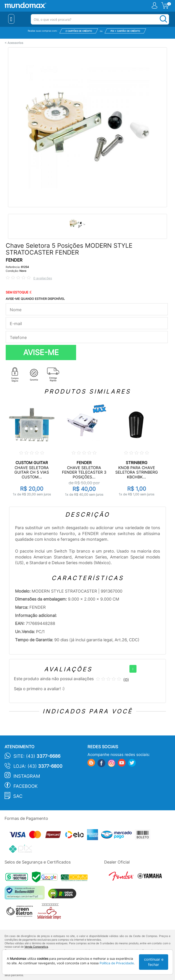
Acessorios (15, 43)
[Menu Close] (11, 19)
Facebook (26, 786)
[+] (133, 669)
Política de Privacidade (117, 963)
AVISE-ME (41, 352)
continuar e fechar (154, 962)
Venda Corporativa (36, 947)
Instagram (27, 776)
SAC (18, 796)
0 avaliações (43, 278)
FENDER (14, 260)
